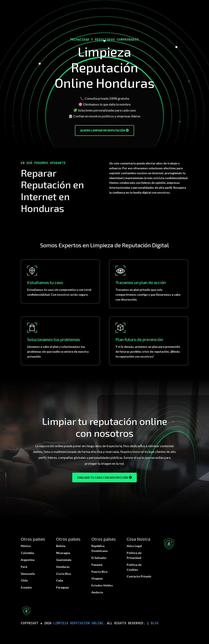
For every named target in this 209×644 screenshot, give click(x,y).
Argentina (28, 560)
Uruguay (97, 578)
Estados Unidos (102, 585)
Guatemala (64, 560)
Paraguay (62, 587)
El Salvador (99, 558)
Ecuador (26, 587)
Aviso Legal (134, 546)
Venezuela (28, 574)
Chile (24, 580)
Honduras (63, 567)
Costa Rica (63, 574)
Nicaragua (63, 553)
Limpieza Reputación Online (78, 623)
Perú (24, 567)
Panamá (97, 565)
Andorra (97, 592)
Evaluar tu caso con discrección (103, 477)
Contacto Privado (139, 576)
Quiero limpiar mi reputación (103, 130)
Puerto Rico (99, 572)
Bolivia (61, 546)
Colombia (27, 553)
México (26, 546)
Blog (155, 623)
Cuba (60, 580)
